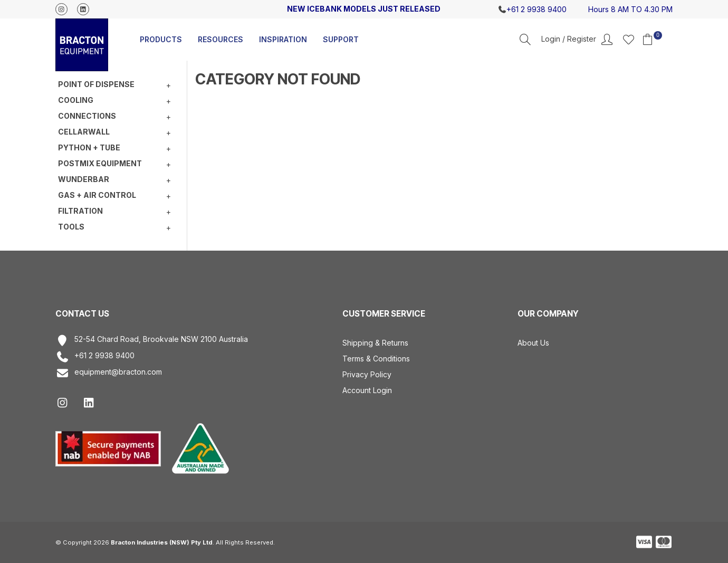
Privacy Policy (367, 374)
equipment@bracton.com (109, 373)
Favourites (629, 39)
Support (341, 39)
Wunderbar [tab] (84, 179)
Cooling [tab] (76, 100)
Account (577, 40)
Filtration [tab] (80, 211)
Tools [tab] (71, 227)
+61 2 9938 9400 (95, 357)
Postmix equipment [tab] (100, 163)
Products (161, 39)
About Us (533, 343)
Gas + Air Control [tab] (97, 195)
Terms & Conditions (376, 359)
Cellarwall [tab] (84, 132)
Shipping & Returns (375, 343)
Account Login (367, 390)
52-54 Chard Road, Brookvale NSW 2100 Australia (152, 341)
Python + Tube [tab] (89, 147)
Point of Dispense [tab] (96, 84)
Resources (221, 39)
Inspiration (283, 39)
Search (525, 39)
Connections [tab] (87, 116)
